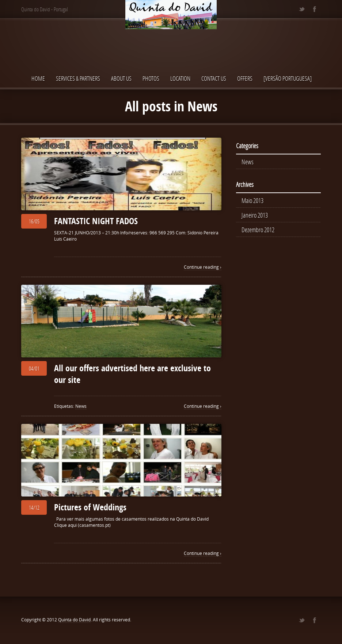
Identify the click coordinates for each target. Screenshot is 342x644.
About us (121, 78)
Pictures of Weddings (90, 507)
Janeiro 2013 (255, 215)
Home (38, 78)
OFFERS (245, 78)
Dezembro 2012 (258, 230)
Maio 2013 (252, 200)
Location (180, 78)
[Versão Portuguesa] (288, 78)
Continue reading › (203, 267)
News (81, 406)
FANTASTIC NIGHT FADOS (96, 221)
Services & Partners (78, 78)
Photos (151, 78)
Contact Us (214, 78)
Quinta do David (74, 620)
